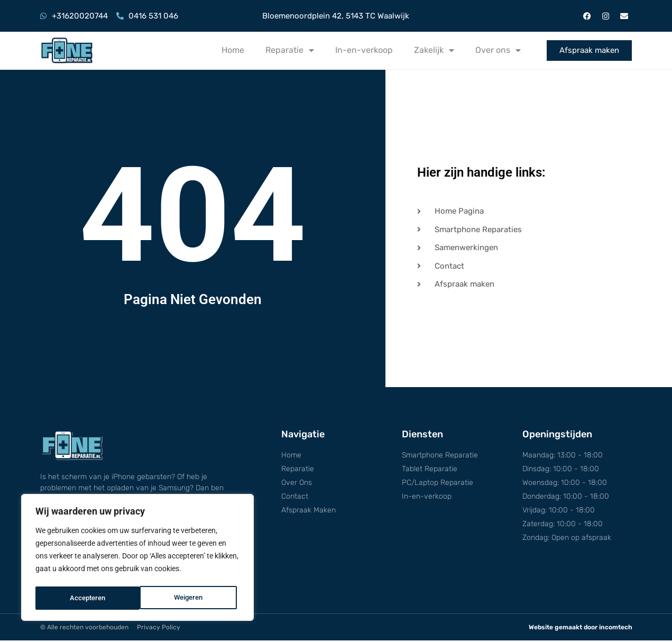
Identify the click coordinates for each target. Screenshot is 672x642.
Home (233, 50)
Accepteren (188, 598)
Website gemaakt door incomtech (581, 629)
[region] (137, 559)
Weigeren (84, 598)
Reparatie (290, 50)
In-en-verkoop (364, 50)
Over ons (498, 50)
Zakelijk (434, 50)
